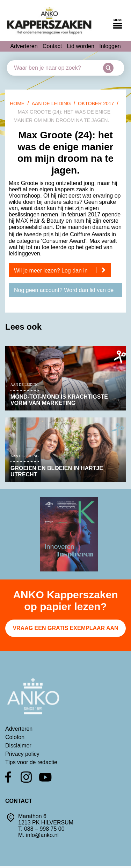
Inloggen (110, 46)
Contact (52, 46)
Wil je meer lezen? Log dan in (62, 270)
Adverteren (24, 46)
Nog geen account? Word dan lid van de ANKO (64, 292)
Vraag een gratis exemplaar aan (65, 628)
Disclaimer (18, 746)
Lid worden (81, 46)
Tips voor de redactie (31, 762)
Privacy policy (22, 754)
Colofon (15, 737)
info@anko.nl (42, 835)
